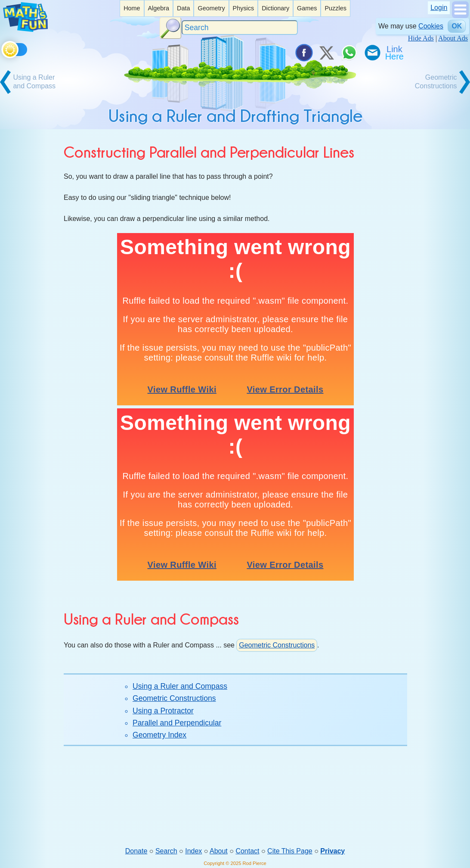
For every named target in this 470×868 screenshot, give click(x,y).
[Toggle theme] (3, 48)
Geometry (211, 8)
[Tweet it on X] (326, 53)
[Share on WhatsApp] (349, 53)
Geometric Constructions (277, 645)
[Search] (240, 28)
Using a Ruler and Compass (180, 686)
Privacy (332, 851)
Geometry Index (159, 735)
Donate (136, 851)
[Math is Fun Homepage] (25, 30)
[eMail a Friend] (372, 53)
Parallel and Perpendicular (177, 723)
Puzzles (335, 8)
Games (307, 8)
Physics (244, 8)
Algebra (158, 8)
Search (166, 851)
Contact (247, 851)
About (219, 851)
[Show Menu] (460, 16)
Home (132, 8)
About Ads (453, 38)
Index (193, 851)
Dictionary (275, 8)
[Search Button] (170, 28)
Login (439, 8)
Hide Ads (421, 38)
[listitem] (132, 8)
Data (183, 8)
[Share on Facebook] (303, 53)
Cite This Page (290, 851)
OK (457, 26)
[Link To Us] (395, 53)
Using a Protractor (163, 711)
